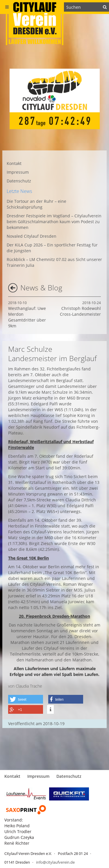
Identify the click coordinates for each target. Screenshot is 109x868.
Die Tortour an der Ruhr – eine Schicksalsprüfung (36, 204)
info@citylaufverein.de (55, 862)
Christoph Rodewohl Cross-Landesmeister (80, 309)
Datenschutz (19, 181)
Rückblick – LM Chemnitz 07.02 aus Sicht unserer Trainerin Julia (54, 262)
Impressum (18, 172)
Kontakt (14, 163)
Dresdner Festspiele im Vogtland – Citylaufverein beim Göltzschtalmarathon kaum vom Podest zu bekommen (54, 222)
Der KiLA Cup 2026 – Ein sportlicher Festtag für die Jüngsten (52, 248)
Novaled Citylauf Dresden (32, 236)
